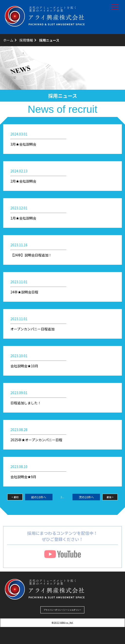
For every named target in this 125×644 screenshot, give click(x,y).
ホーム (8, 40)
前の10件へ (39, 497)
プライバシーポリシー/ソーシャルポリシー (62, 610)
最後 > (110, 497)
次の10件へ (86, 497)
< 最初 (15, 497)
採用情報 (26, 40)
